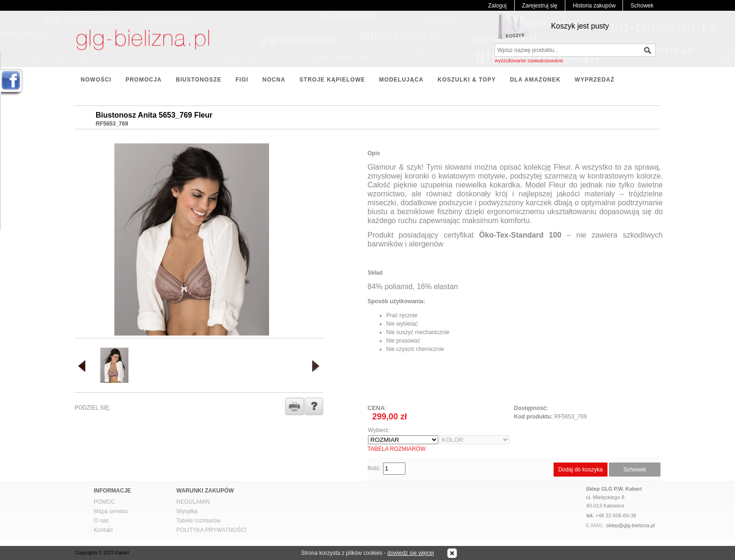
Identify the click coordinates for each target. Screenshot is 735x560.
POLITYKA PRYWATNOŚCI (211, 530)
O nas (101, 521)
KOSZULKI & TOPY (467, 80)
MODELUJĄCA (401, 80)
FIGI (242, 80)
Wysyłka (187, 511)
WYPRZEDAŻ (595, 80)
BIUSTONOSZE (199, 80)
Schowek (642, 6)
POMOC (104, 502)
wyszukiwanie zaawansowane (529, 60)
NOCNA (274, 80)
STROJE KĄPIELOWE (332, 80)
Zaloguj (497, 6)
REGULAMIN (193, 502)
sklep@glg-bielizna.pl (630, 525)
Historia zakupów (594, 6)
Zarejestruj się (540, 6)
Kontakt (103, 530)
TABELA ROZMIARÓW (397, 449)
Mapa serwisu (111, 511)
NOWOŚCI (96, 80)
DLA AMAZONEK (535, 80)
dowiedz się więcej (410, 553)
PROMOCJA (144, 80)
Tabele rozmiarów (198, 521)
